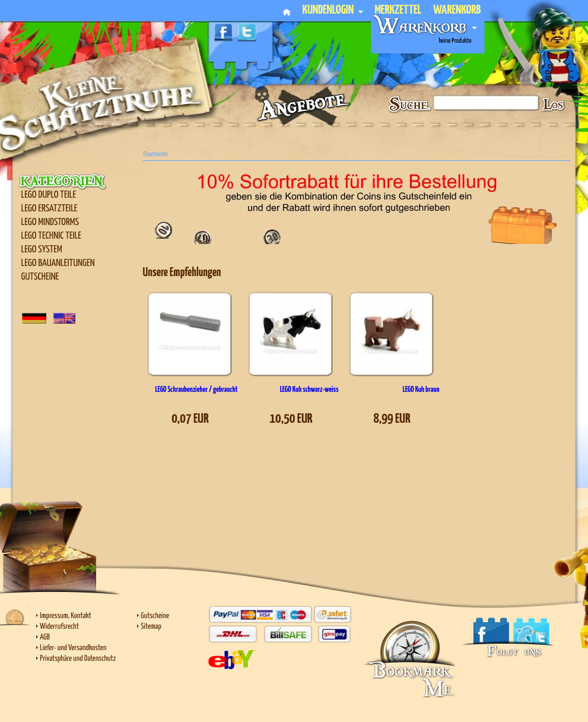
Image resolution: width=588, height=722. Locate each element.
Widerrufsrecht (59, 627)
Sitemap (151, 627)
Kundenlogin (332, 10)
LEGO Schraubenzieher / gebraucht (196, 390)
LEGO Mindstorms (50, 222)
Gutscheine (40, 277)
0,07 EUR (190, 419)
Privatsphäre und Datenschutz (78, 659)
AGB (45, 637)
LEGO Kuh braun (421, 390)
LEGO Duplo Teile (49, 195)
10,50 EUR (291, 419)
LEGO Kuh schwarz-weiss (309, 390)
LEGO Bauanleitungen (58, 263)
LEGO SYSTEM (42, 250)
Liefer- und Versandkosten (73, 648)
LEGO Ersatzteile (50, 209)
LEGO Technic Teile (52, 236)
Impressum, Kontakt (65, 616)
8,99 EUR (392, 419)
